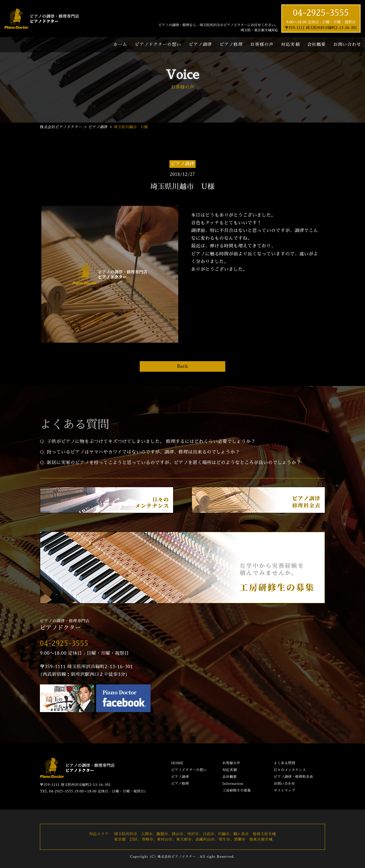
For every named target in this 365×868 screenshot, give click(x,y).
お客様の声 (262, 44)
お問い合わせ (284, 784)
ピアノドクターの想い (158, 44)
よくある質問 (284, 763)
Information (233, 784)
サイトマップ (284, 790)
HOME (177, 763)
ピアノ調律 (200, 44)
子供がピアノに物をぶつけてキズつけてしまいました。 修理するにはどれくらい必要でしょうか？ (151, 442)
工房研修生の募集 (237, 790)
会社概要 (316, 44)
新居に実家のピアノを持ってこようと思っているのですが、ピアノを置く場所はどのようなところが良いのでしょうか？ (174, 463)
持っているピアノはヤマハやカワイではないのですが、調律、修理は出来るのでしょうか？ (143, 452)
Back (182, 366)
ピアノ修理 (231, 44)
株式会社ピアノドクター (177, 857)
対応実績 (290, 44)
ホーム (120, 44)
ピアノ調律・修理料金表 (293, 777)
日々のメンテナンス (290, 770)
